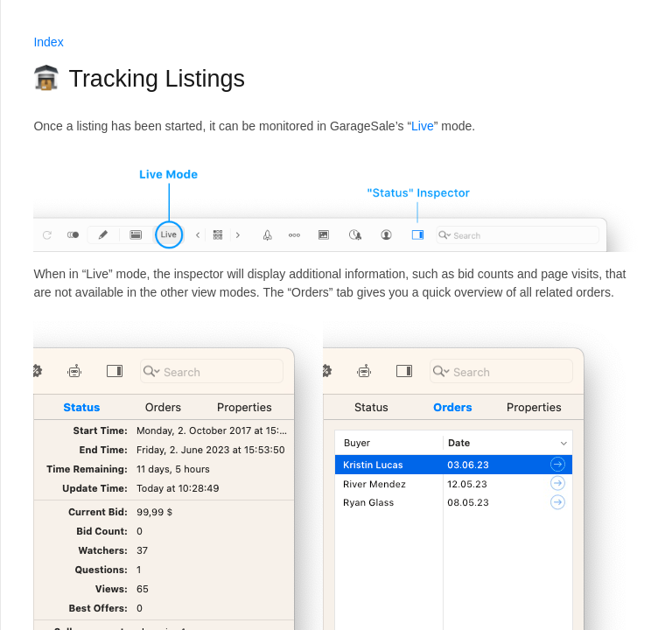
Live (423, 126)
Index (48, 42)
